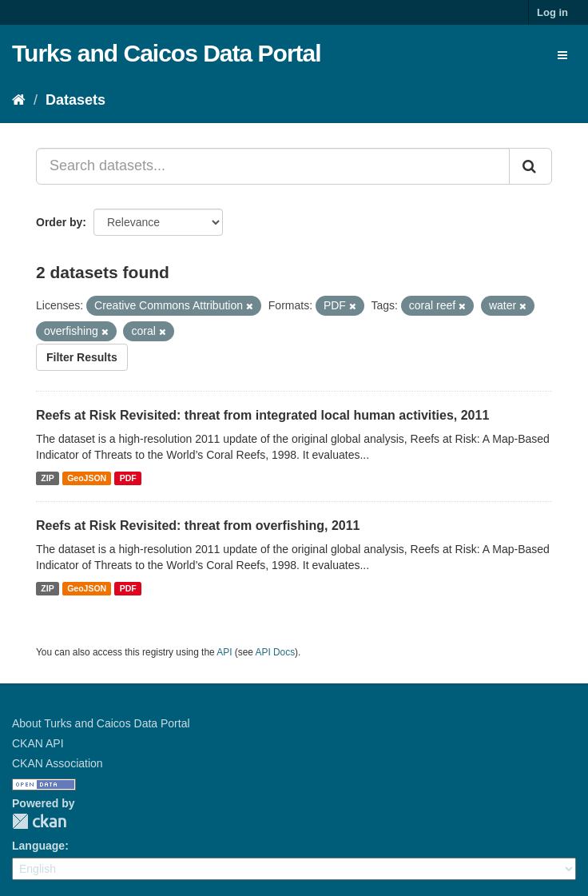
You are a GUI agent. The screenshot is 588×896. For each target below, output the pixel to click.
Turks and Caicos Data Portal (167, 53)
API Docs (276, 652)
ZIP (47, 478)
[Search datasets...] (273, 166)
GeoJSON (87, 478)
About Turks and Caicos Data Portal (101, 723)
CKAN (39, 821)
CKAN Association (58, 763)
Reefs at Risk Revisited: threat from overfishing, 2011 (198, 526)
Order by (59, 222)
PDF (128, 478)
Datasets (75, 100)
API (224, 652)
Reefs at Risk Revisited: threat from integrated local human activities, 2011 (262, 415)
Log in (552, 12)
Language (38, 846)
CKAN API (38, 743)
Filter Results (82, 357)
